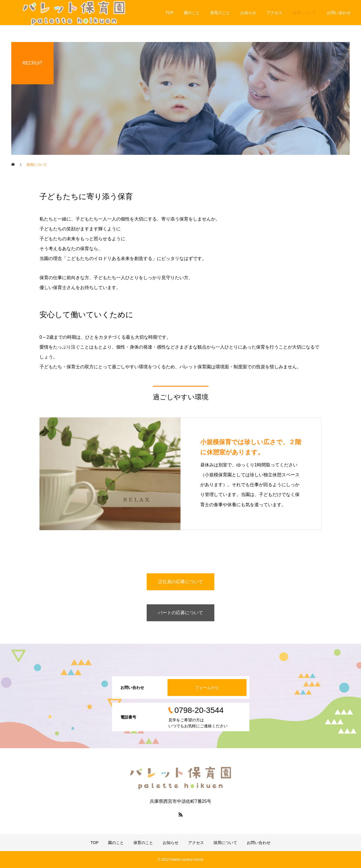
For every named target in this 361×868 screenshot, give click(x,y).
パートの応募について (180, 613)
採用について (305, 13)
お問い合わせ (339, 13)
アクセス (274, 13)
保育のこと (220, 13)
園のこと (192, 13)
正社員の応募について (180, 582)
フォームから (207, 688)
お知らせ (248, 13)
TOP (169, 13)
